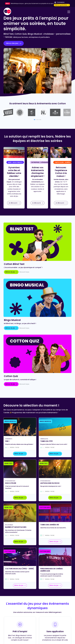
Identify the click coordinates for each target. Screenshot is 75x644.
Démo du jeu (20, 454)
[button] (34, 120)
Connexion (59, 2)
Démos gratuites (62, 5)
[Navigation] (69, 12)
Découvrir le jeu (24, 272)
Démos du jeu (11, 272)
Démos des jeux (14, 43)
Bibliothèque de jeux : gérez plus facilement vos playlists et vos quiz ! (32, 3)
